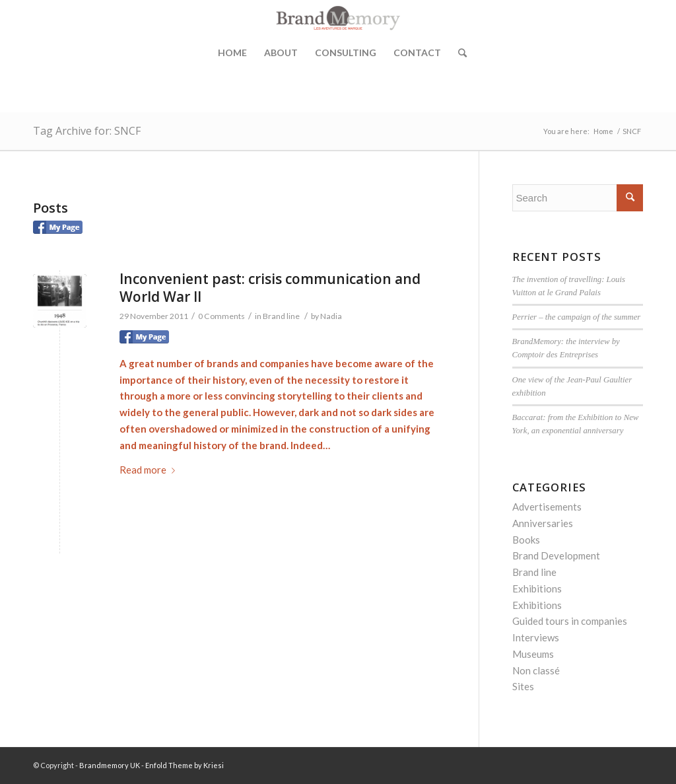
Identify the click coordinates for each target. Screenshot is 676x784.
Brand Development (556, 555)
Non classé (536, 670)
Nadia (331, 316)
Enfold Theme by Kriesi (185, 765)
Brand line (281, 316)
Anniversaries (543, 523)
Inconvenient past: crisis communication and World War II (270, 288)
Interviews (536, 637)
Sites (523, 686)
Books (526, 540)
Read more (150, 470)
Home (232, 53)
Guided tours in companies (570, 621)
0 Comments (221, 316)
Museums (533, 654)
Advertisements (547, 507)
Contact (417, 53)
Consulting (346, 53)
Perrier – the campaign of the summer (577, 317)
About (281, 53)
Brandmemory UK (110, 765)
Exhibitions (537, 588)
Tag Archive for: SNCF (87, 131)
